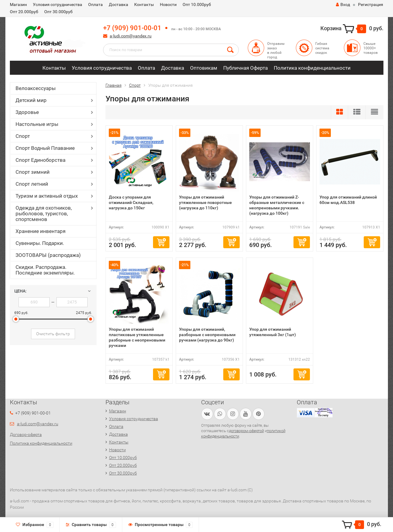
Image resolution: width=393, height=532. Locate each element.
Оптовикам (204, 68)
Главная (114, 85)
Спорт (23, 136)
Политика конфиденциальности (312, 68)
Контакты (144, 4)
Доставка (118, 4)
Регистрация (371, 4)
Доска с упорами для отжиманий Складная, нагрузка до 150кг (131, 202)
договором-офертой (246, 431)
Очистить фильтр (53, 334)
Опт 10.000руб (197, 4)
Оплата (95, 4)
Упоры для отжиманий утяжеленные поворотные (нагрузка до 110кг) (205, 202)
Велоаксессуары (36, 88)
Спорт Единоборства (40, 160)
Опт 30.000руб (58, 12)
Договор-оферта (26, 435)
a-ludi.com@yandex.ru (131, 36)
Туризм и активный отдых (47, 196)
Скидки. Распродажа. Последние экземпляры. (45, 270)
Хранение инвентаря (40, 231)
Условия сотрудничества (58, 4)
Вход (343, 4)
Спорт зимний (33, 172)
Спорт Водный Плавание (45, 148)
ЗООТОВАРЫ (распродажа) (48, 255)
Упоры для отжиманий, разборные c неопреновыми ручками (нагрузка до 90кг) (207, 335)
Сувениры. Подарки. (40, 243)
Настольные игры (37, 124)
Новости (168, 4)
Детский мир (31, 100)
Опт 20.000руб (24, 12)
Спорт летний (32, 184)
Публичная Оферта (246, 68)
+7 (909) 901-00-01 (132, 28)
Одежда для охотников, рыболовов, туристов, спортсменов (44, 214)
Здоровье (27, 112)
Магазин (18, 4)
